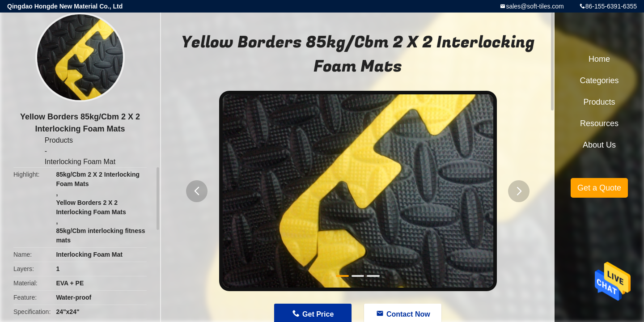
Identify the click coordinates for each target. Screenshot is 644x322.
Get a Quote (599, 188)
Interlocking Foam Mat (80, 162)
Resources (599, 123)
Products (59, 140)
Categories (599, 80)
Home (599, 59)
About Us (599, 145)
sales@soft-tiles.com (535, 6)
